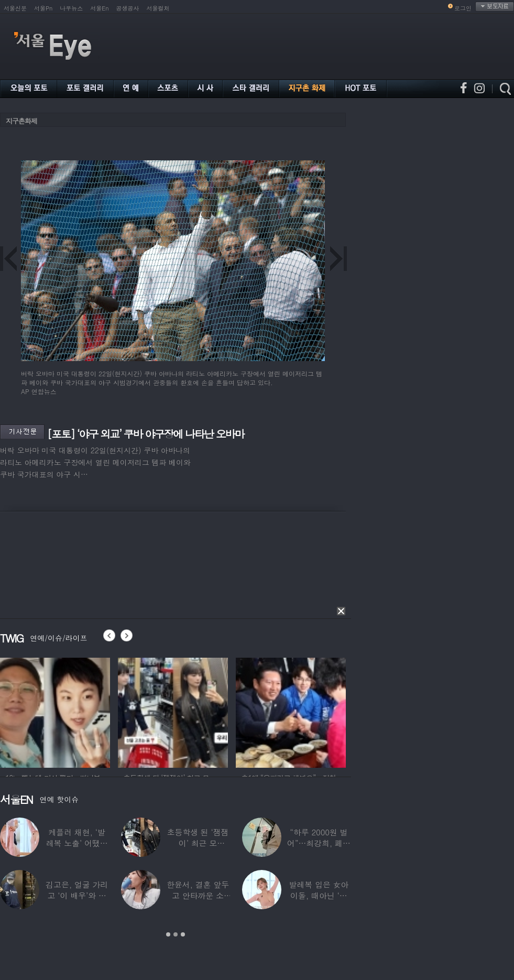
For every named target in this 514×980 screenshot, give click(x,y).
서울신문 (15, 8)
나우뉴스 (71, 8)
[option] (55, 711)
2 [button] (176, 934)
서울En (99, 8)
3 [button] (183, 934)
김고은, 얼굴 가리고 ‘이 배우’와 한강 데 (77, 895)
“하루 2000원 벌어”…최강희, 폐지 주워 (319, 843)
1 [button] (168, 934)
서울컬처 (158, 8)
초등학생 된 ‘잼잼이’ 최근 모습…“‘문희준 (198, 843)
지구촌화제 (21, 121)
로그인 (463, 8)
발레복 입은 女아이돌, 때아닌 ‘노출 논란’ (319, 895)
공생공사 (128, 8)
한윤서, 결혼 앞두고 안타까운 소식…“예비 (198, 895)
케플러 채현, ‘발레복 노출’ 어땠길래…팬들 (77, 843)
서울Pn (43, 8)
